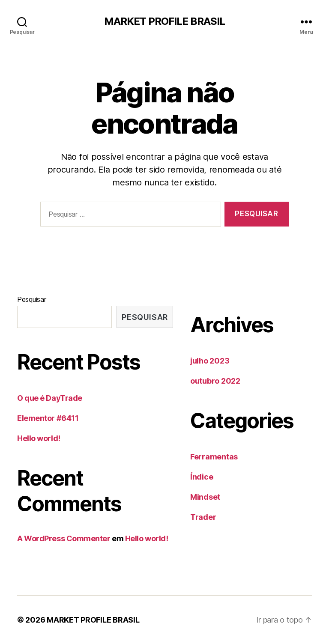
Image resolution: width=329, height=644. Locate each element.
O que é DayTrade (50, 398)
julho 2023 (210, 361)
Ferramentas (214, 457)
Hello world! (39, 438)
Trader (203, 517)
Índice (202, 477)
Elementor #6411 (48, 418)
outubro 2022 (215, 381)
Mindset (205, 497)
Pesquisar (32, 299)
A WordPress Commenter (64, 538)
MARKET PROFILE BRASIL (164, 21)
